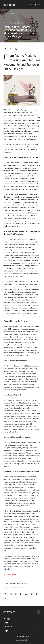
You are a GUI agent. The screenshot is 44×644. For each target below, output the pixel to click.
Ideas (5, 23)
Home (6, 14)
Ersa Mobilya (24, 637)
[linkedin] (21, 594)
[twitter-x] (16, 594)
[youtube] (36, 594)
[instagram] (11, 594)
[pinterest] (31, 594)
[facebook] (6, 594)
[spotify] (6, 599)
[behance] (26, 594)
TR (30, 5)
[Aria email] (39, 587)
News (12, 14)
